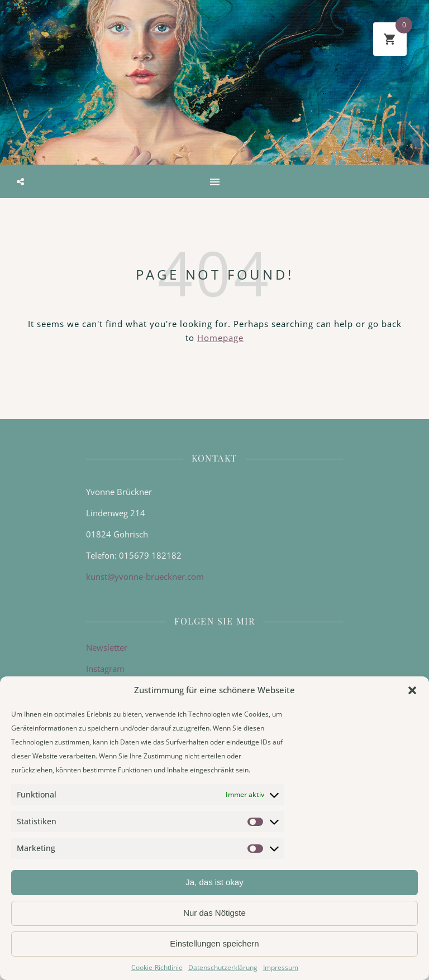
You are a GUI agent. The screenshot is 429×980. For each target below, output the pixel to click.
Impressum (281, 967)
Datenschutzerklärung (223, 967)
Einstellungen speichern (214, 943)
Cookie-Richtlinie (157, 967)
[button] (412, 690)
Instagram (105, 669)
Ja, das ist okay (214, 882)
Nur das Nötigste (214, 913)
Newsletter (107, 647)
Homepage (220, 338)
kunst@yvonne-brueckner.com (145, 577)
